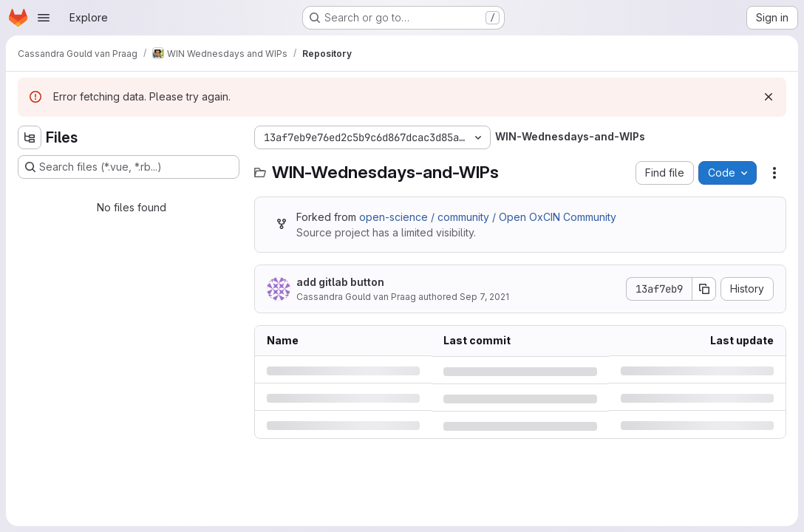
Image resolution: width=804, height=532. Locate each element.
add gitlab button (340, 282)
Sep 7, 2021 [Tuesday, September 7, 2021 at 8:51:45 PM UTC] (484, 297)
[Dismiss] (769, 97)
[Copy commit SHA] (704, 289)
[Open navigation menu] (44, 18)
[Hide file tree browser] (30, 137)
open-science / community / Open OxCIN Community (488, 217)
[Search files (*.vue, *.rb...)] (129, 167)
